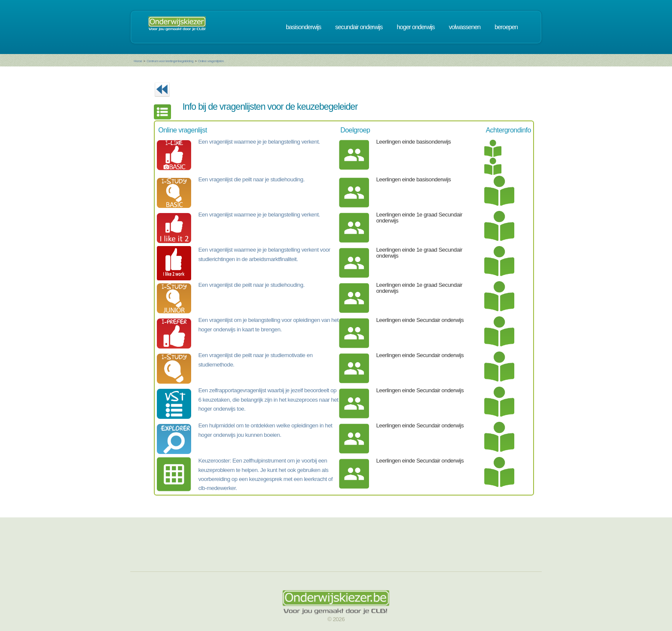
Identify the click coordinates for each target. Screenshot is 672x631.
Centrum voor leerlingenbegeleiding (170, 61)
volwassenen (465, 27)
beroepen (506, 27)
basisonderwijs (303, 27)
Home (138, 61)
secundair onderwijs (359, 27)
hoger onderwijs (416, 27)
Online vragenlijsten (211, 61)
